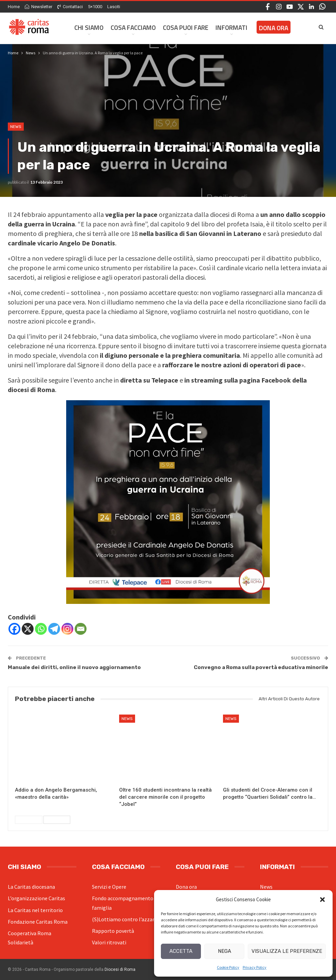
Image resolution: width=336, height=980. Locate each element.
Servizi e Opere (109, 887)
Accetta (181, 951)
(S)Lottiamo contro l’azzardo (126, 919)
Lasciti (114, 7)
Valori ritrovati (109, 942)
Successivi (57, 820)
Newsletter (39, 7)
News (16, 127)
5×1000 (95, 7)
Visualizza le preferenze (287, 951)
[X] (28, 629)
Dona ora (186, 887)
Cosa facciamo (133, 27)
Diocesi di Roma (120, 969)
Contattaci (70, 7)
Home (14, 7)
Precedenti (29, 820)
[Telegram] (54, 629)
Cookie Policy (228, 967)
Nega (225, 951)
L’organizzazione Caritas (36, 898)
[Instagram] (67, 629)
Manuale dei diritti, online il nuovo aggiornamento (74, 667)
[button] (322, 900)
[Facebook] (14, 629)
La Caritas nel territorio (35, 910)
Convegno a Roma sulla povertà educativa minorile (261, 667)
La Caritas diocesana (31, 887)
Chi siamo (89, 27)
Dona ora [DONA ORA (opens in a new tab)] (274, 28)
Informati (231, 27)
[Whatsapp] (41, 629)
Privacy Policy (255, 967)
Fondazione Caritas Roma (38, 922)
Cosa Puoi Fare (186, 27)
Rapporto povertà (113, 931)
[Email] (81, 629)
